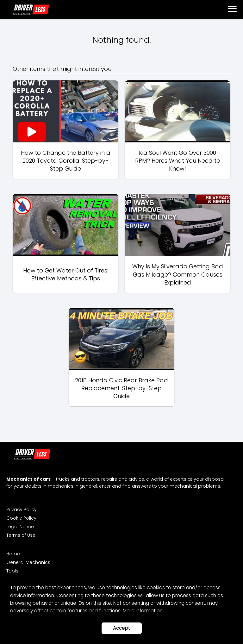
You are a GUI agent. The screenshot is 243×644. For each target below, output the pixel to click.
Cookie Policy (21, 518)
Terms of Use (21, 535)
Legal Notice (20, 527)
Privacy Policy (22, 510)
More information (143, 611)
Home (13, 554)
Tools (12, 571)
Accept (122, 628)
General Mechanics (28, 562)
